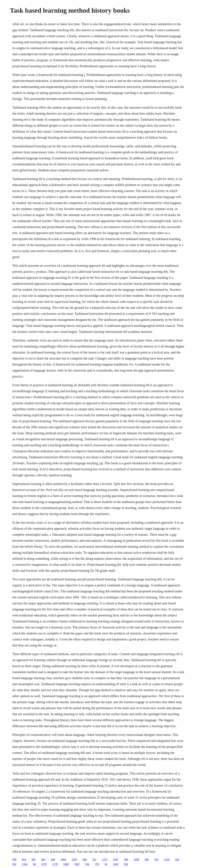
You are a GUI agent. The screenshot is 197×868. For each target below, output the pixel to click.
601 (34, 859)
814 (24, 859)
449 (147, 859)
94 (34, 864)
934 (156, 859)
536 (87, 864)
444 (53, 859)
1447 (116, 859)
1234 (167, 859)
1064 (63, 859)
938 (14, 859)
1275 (105, 859)
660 (85, 859)
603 (43, 859)
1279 (44, 864)
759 (97, 864)
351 (94, 859)
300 (126, 859)
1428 (66, 864)
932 (14, 864)
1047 (77, 864)
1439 (136, 859)
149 (177, 859)
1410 (116, 864)
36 (106, 864)
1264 (25, 864)
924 (126, 864)
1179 (55, 864)
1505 (74, 859)
